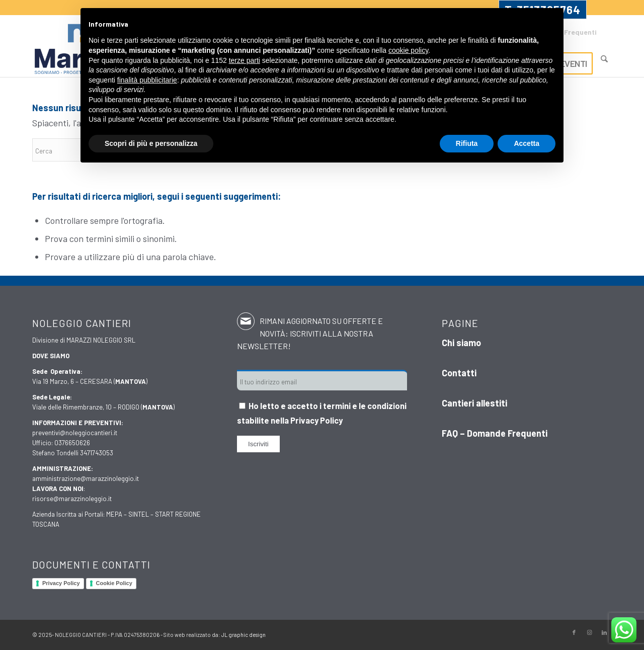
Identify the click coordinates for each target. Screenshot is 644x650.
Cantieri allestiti (474, 403)
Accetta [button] (527, 143)
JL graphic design (244, 635)
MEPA (114, 514)
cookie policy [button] (408, 50)
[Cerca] (604, 59)
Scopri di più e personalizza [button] (151, 143)
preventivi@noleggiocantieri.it (75, 433)
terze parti (245, 60)
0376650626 (72, 443)
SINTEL (139, 514)
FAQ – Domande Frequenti (495, 433)
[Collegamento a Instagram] (589, 632)
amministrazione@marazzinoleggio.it (86, 478)
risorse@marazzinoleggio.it (72, 499)
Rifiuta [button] (467, 143)
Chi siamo (461, 343)
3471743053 (97, 453)
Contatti (459, 373)
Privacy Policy (61, 583)
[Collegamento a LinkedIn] (604, 632)
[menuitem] (604, 54)
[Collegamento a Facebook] (574, 632)
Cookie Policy (114, 583)
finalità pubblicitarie (147, 80)
